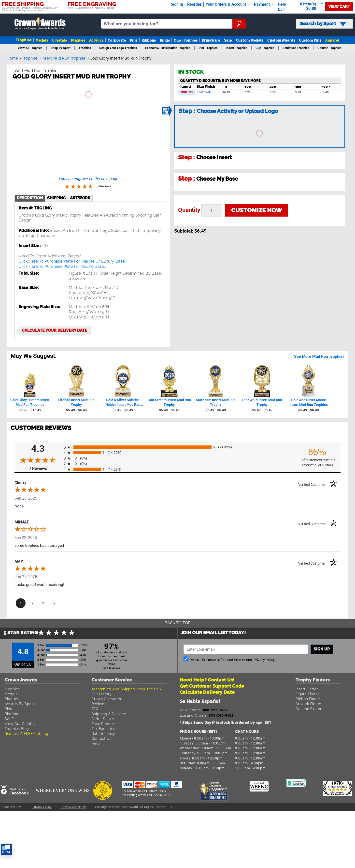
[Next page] (54, 603)
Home (12, 58)
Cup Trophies (186, 40)
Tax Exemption (105, 729)
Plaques (78, 40)
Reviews (99, 704)
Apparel (332, 40)
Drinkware (211, 40)
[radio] (177, 447)
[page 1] (21, 603)
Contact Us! (221, 680)
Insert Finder (307, 689)
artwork (80, 198)
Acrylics (96, 40)
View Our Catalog (20, 724)
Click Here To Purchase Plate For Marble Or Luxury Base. (72, 261)
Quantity (189, 210)
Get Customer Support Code (212, 686)
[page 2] (32, 603)
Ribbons (149, 40)
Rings (165, 40)
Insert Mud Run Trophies (64, 58)
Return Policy (103, 734)
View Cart (339, 7)
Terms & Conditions (73, 807)
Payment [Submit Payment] (262, 4)
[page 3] (43, 603)
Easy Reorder (103, 724)
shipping (57, 198)
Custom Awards (281, 40)
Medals (42, 40)
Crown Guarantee (107, 699)
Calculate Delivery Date (207, 692)
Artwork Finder (308, 704)
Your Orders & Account (226, 4)
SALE (9, 719)
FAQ (95, 709)
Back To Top (177, 623)
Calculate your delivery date (55, 330)
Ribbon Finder (308, 699)
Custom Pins (310, 40)
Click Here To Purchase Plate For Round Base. (62, 266)
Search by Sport (323, 24)
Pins (134, 40)
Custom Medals (250, 40)
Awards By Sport (20, 704)
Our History (102, 694)
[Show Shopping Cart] (310, 6)
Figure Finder (307, 694)
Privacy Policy (264, 660)
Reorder (194, 4)
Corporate (117, 40)
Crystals (60, 40)
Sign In (177, 4)
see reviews (112, 668)
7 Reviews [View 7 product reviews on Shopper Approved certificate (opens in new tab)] (45, 468)
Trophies (24, 40)
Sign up (322, 649)
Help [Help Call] (282, 4)
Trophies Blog (17, 729)
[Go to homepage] (40, 24)
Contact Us (102, 738)
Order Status (103, 719)
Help (96, 743)
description (30, 198)
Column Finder (308, 709)
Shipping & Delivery (109, 714)
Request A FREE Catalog (26, 734)
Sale (228, 40)
